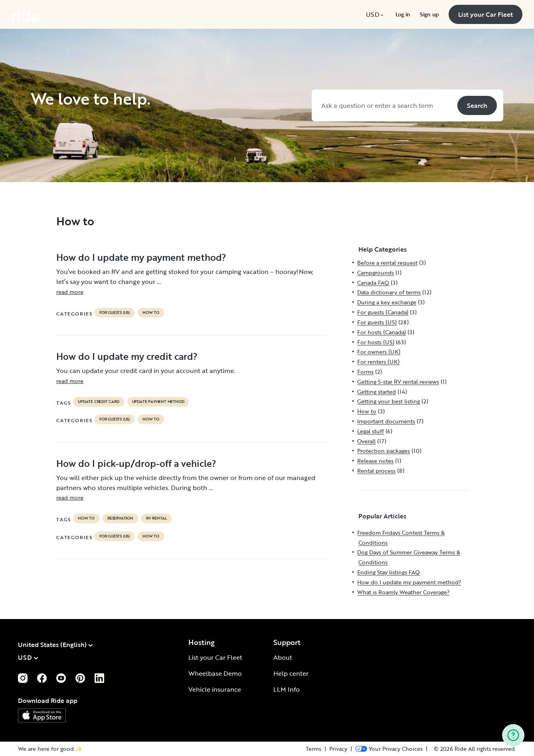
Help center (291, 673)
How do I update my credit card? (127, 356)
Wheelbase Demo (215, 673)
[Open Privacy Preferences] (389, 749)
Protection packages (384, 451)
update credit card (98, 402)
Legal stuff (371, 431)
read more (70, 292)
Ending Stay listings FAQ (389, 572)
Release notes (375, 461)
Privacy (338, 749)
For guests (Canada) (383, 312)
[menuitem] (376, 14)
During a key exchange (387, 302)
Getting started (377, 392)
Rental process (376, 471)
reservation (120, 518)
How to (151, 313)
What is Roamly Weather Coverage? (403, 592)
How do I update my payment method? (141, 257)
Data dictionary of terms (389, 292)
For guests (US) (115, 313)
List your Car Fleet (215, 657)
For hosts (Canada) (382, 332)
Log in (403, 14)
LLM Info (287, 689)
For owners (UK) (379, 352)
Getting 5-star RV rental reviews (398, 382)
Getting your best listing (389, 401)
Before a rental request (387, 263)
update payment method (158, 402)
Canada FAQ (373, 283)
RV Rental (156, 518)
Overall (366, 441)
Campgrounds (376, 273)
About (283, 657)
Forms (365, 372)
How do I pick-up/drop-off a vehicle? (136, 463)
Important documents (386, 421)
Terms (313, 749)
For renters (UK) (378, 362)
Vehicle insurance (215, 689)
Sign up (429, 14)
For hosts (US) (376, 342)
